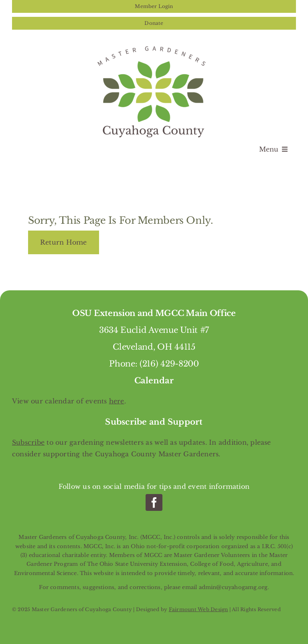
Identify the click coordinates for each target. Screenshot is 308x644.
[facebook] (154, 502)
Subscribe (28, 442)
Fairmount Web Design (199, 609)
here (117, 401)
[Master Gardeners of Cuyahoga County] (154, 45)
